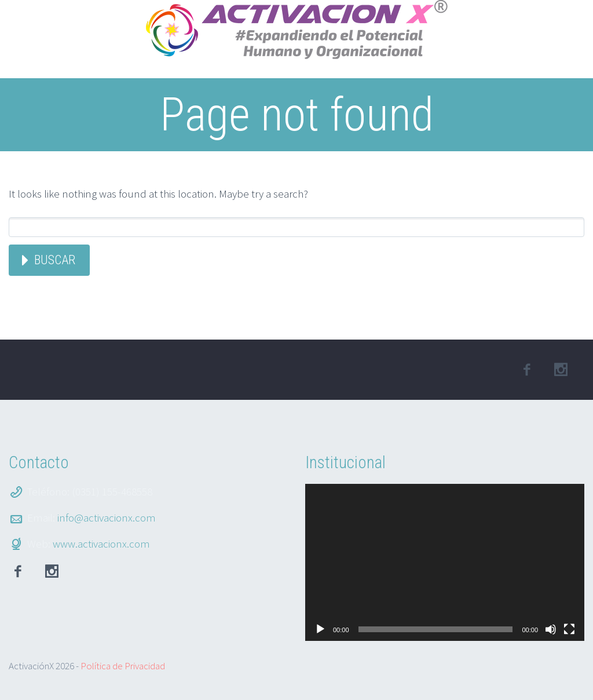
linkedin (561, 370)
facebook (527, 370)
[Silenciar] (551, 629)
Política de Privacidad (123, 666)
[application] (445, 562)
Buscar (55, 260)
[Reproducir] (320, 629)
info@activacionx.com (107, 517)
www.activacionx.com (101, 544)
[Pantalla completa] (569, 629)
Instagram (52, 571)
